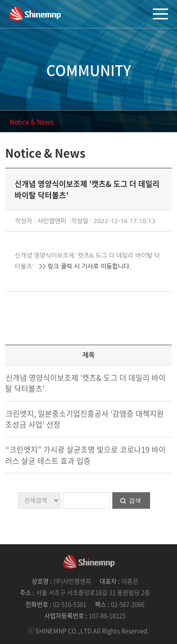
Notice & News (32, 122)
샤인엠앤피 (35, 13)
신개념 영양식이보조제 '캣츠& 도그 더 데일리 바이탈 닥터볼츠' (85, 383)
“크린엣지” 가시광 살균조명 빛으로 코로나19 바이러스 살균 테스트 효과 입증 (85, 455)
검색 (135, 500)
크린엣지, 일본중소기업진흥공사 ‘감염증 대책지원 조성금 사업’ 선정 (84, 419)
